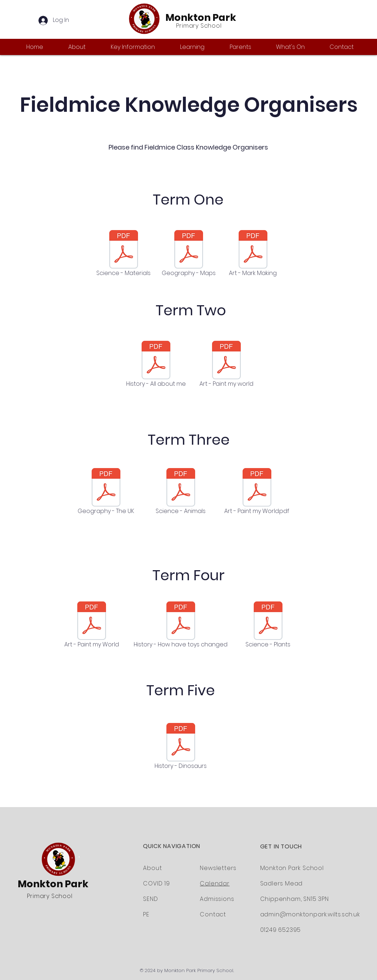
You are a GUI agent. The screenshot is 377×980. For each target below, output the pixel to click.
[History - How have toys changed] (181, 626)
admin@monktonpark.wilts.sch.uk (310, 914)
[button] (84, 47)
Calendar (215, 883)
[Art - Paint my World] (92, 626)
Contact (213, 914)
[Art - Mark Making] (253, 254)
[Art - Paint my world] (226, 365)
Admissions (217, 899)
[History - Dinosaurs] (181, 747)
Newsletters (218, 868)
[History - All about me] (156, 365)
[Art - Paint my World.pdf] (257, 492)
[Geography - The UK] (106, 492)
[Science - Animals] (181, 492)
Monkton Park (201, 17)
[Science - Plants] (268, 626)
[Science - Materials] (124, 254)
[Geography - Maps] (189, 254)
